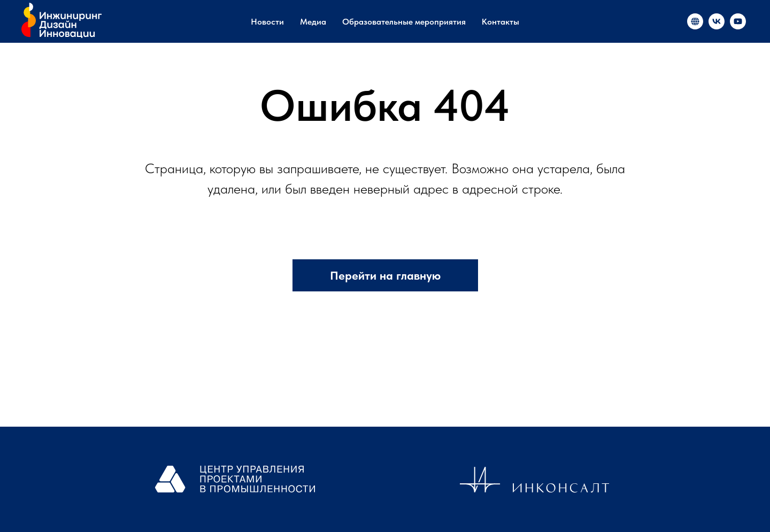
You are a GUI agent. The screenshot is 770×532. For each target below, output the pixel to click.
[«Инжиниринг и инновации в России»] (695, 21)
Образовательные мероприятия (404, 22)
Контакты (500, 22)
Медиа (313, 22)
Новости (267, 22)
